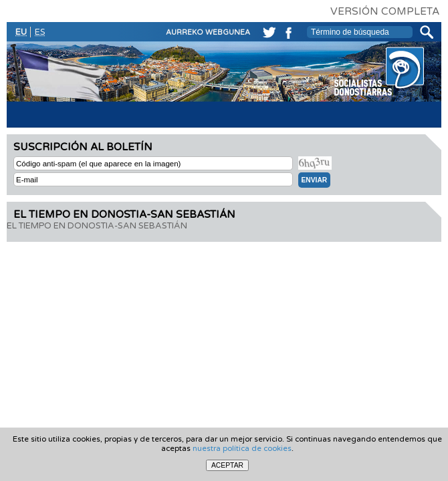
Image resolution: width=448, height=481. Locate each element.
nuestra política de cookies (242, 448)
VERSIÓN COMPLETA (385, 11)
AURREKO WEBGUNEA (208, 32)
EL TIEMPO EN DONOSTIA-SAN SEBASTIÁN (97, 226)
